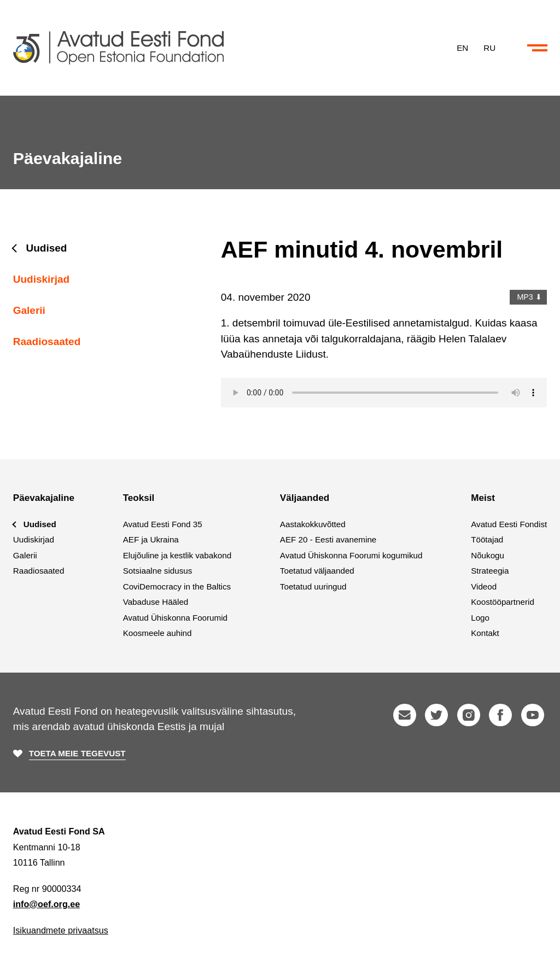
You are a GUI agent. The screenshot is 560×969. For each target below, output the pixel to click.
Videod (484, 586)
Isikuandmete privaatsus (61, 930)
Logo (480, 618)
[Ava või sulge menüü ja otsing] (537, 48)
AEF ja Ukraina (151, 539)
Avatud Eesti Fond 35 (163, 524)
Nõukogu (488, 555)
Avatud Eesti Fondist (509, 524)
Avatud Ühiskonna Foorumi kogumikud (351, 555)
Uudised (47, 248)
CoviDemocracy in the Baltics (177, 586)
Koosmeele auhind (157, 633)
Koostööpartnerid (503, 602)
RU (489, 47)
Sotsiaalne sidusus (158, 571)
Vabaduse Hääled (156, 602)
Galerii (29, 310)
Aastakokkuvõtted (313, 524)
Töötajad (487, 539)
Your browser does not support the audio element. (384, 393)
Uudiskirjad (41, 279)
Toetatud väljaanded (317, 571)
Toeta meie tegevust (77, 753)
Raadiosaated (47, 342)
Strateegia (490, 571)
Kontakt (485, 633)
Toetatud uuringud (313, 586)
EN (462, 47)
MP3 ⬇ (529, 297)
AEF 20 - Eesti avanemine (328, 539)
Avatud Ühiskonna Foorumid (175, 618)
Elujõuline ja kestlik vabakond (177, 555)
